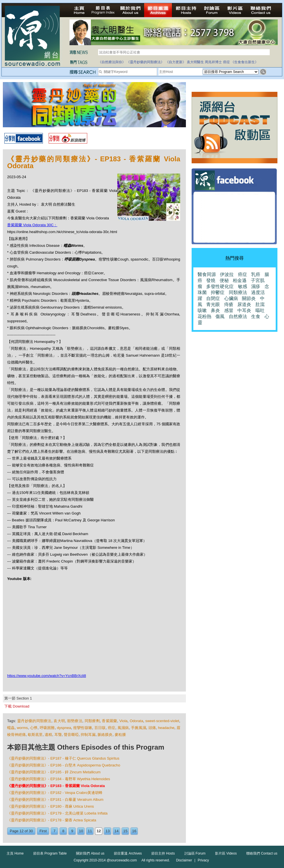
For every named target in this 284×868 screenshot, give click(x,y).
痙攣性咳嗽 (83, 728)
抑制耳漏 (88, 735)
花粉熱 (204, 316)
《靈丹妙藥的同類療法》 (145, 62)
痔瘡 (229, 304)
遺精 (48, 735)
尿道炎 (244, 304)
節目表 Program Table (50, 853)
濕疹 (256, 286)
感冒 (229, 310)
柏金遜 (240, 280)
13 (108, 831)
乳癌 (256, 274)
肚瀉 (260, 304)
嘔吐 (260, 310)
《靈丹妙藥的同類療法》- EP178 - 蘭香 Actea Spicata (52, 820)
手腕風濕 (139, 728)
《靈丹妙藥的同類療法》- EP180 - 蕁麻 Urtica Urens (50, 806)
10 (81, 831)
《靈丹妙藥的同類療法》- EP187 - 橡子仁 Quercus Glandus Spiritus (63, 758)
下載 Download (17, 706)
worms (22, 728)
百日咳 (100, 728)
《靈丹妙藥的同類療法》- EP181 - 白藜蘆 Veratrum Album (55, 800)
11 (90, 831)
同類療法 (238, 292)
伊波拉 (227, 274)
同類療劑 (92, 721)
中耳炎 (244, 310)
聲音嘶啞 (71, 735)
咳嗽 (202, 310)
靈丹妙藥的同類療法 (34, 721)
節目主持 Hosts (163, 853)
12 (99, 831)
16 (134, 831)
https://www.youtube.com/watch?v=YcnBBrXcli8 (47, 676)
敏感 (243, 286)
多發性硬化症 (220, 286)
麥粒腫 (120, 735)
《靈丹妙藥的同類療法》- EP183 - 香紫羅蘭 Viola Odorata (56, 786)
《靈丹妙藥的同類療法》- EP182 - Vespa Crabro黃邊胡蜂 (55, 793)
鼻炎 (215, 310)
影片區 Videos (226, 853)
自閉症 (213, 298)
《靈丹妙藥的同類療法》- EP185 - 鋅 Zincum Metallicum (54, 772)
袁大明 (59, 721)
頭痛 (152, 728)
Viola (123, 721)
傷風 (220, 316)
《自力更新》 (176, 62)
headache (166, 728)
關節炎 (249, 298)
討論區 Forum (195, 853)
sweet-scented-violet (162, 721)
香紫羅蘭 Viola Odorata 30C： (32, 225)
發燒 (211, 280)
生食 (256, 316)
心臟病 (231, 298)
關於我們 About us (90, 853)
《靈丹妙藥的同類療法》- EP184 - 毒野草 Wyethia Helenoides (59, 779)
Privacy (203, 860)
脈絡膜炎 (105, 735)
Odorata (136, 721)
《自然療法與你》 (112, 62)
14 (116, 831)
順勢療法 (75, 721)
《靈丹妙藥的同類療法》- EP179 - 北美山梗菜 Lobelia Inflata (57, 813)
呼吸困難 (47, 728)
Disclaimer (184, 860)
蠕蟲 (11, 728)
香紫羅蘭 (109, 721)
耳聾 (58, 735)
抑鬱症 (218, 292)
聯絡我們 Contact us (262, 853)
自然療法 (238, 316)
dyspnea (64, 728)
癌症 (227, 62)
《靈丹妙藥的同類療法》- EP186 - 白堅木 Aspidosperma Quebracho (64, 765)
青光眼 (213, 304)
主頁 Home (15, 853)
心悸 (34, 728)
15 (125, 831)
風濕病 (123, 728)
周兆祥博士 (213, 62)
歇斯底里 (35, 735)
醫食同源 (207, 274)
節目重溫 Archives (128, 853)
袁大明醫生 (195, 62)
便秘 (224, 280)
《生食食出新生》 (245, 62)
